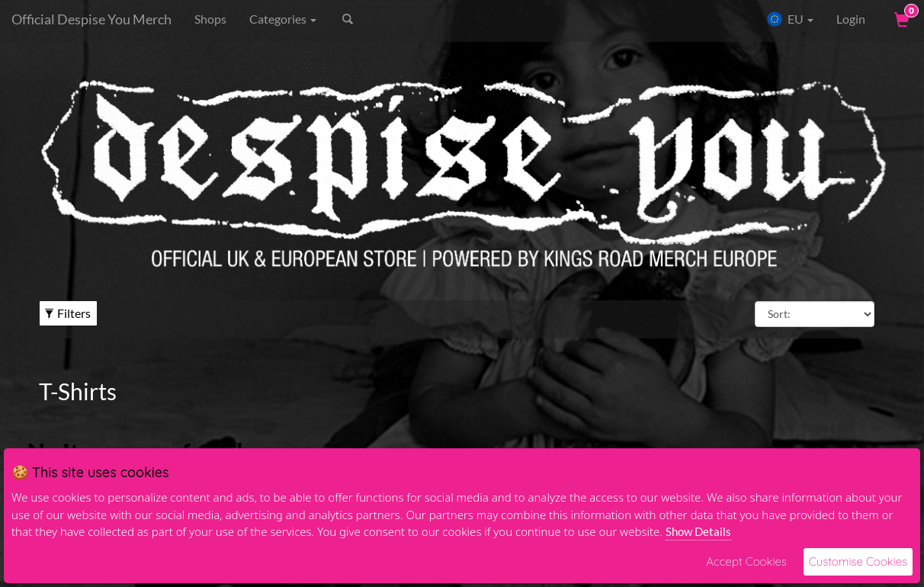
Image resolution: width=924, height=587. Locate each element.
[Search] (416, 19)
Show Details (698, 531)
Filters (67, 313)
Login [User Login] (851, 19)
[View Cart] (900, 19)
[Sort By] (815, 314)
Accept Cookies (746, 561)
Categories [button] (283, 19)
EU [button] (790, 19)
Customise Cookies (858, 561)
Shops (210, 19)
